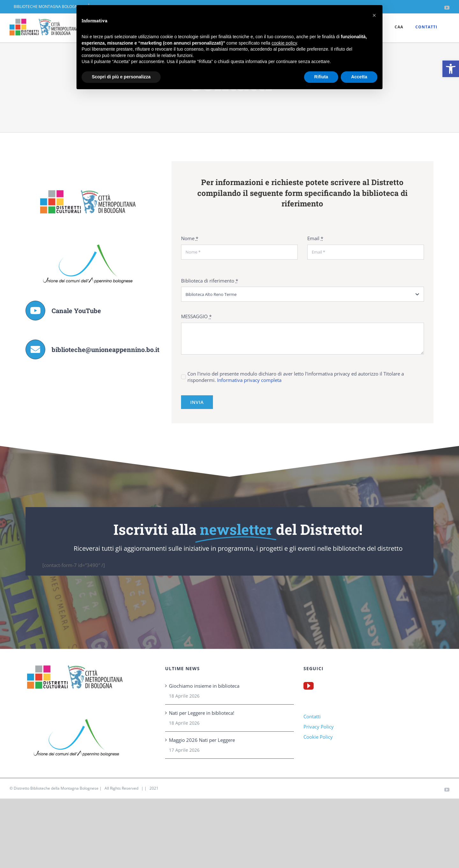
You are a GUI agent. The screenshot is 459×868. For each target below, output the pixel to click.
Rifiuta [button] (321, 77)
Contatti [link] (312, 716)
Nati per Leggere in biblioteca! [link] (202, 713)
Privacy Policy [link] (319, 727)
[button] (374, 15)
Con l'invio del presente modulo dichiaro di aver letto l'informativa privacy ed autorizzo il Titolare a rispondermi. (296, 377)
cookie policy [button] (284, 43)
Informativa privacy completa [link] (249, 380)
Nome (190, 238)
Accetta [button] (359, 77)
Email (315, 238)
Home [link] (219, 103)
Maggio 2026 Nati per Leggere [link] (202, 740)
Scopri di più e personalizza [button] (121, 77)
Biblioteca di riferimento (210, 281)
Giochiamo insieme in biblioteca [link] (204, 686)
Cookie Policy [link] (318, 737)
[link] (451, 69)
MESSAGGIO (196, 316)
